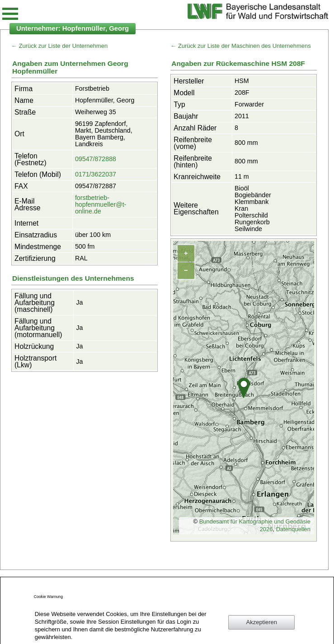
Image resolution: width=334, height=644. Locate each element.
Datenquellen (293, 529)
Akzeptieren (262, 622)
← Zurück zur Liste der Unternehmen (59, 46)
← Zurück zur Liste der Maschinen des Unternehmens (240, 46)
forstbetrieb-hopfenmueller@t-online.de (101, 204)
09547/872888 (96, 159)
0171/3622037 (96, 174)
